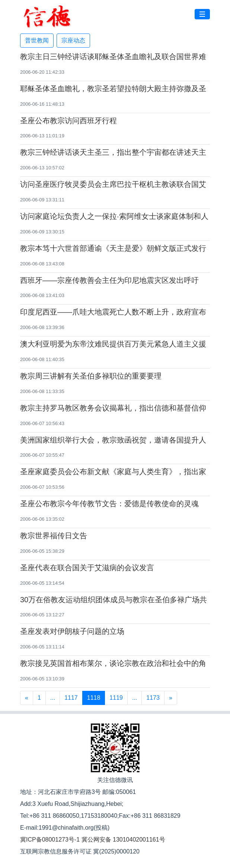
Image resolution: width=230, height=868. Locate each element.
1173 (153, 698)
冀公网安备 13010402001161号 (123, 840)
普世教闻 (37, 40)
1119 (116, 698)
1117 (71, 698)
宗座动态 (73, 40)
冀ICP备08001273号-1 (50, 840)
